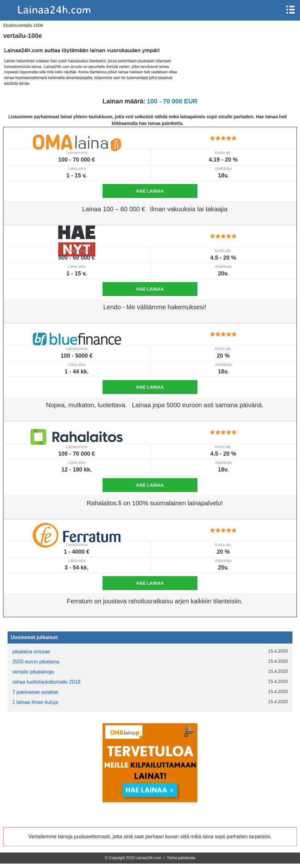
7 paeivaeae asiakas (35, 692)
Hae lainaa (150, 191)
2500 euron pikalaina (36, 662)
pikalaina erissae (31, 652)
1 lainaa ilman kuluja (35, 702)
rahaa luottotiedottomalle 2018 (46, 682)
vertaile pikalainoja (33, 672)
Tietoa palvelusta (181, 858)
